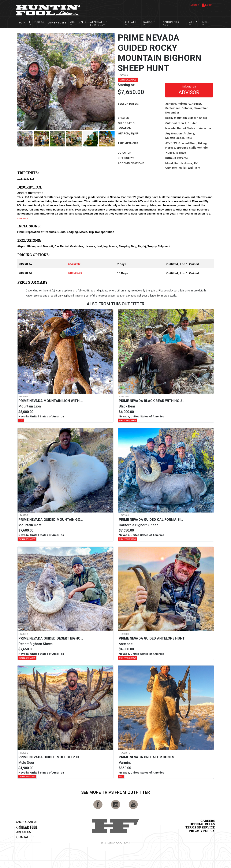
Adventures (57, 23)
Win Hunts (78, 22)
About (207, 22)
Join (22, 23)
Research (132, 22)
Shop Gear (37, 22)
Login (207, 5)
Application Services (99, 24)
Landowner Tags (171, 24)
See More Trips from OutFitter (116, 792)
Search (195, 5)
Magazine (150, 22)
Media (193, 22)
